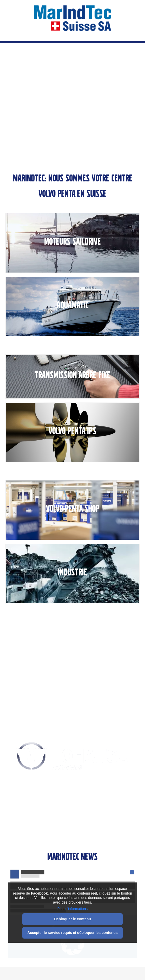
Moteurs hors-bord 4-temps (73, 812)
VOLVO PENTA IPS (72, 431)
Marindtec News (72, 857)
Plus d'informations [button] (72, 909)
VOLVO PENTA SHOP (73, 509)
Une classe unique (73, 782)
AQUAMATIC (72, 305)
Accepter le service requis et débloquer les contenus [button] (73, 932)
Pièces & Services (73, 665)
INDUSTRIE (72, 572)
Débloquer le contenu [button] (72, 919)
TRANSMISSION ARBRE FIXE (72, 375)
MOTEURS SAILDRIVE (72, 242)
